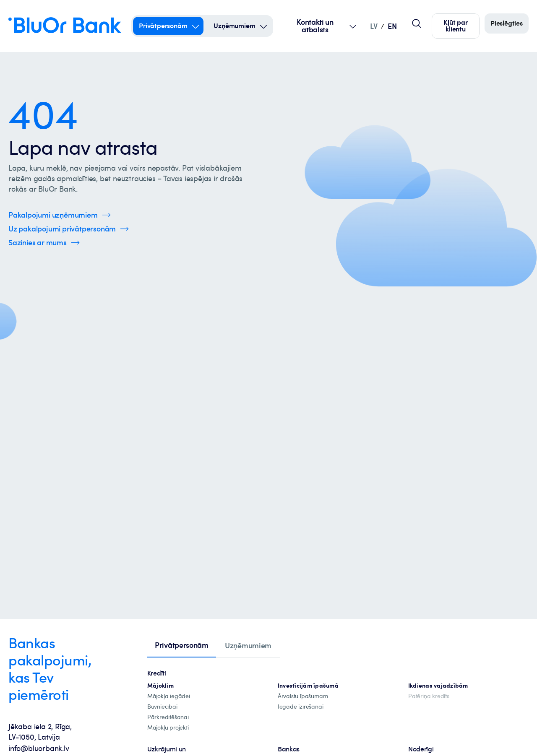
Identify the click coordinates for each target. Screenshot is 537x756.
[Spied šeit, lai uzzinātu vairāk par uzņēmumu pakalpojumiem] (60, 215)
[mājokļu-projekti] (168, 728)
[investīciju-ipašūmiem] (308, 686)
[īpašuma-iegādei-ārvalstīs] (303, 696)
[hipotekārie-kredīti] (160, 686)
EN (392, 26)
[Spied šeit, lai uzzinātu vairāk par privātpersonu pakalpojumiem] (69, 229)
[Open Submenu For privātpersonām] (196, 26)
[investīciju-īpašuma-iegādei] (301, 707)
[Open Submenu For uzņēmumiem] (263, 26)
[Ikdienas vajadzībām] (438, 686)
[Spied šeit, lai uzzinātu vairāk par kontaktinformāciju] (44, 243)
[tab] (182, 646)
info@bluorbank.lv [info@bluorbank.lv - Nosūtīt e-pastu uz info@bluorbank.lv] (39, 748)
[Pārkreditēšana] (168, 717)
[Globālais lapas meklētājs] (417, 23)
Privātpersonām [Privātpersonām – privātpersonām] (163, 26)
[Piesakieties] (507, 23)
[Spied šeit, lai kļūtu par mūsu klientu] (456, 26)
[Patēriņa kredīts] (429, 696)
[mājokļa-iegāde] (169, 696)
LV (374, 26)
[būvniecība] (162, 707)
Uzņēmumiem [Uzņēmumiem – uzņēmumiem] (234, 26)
